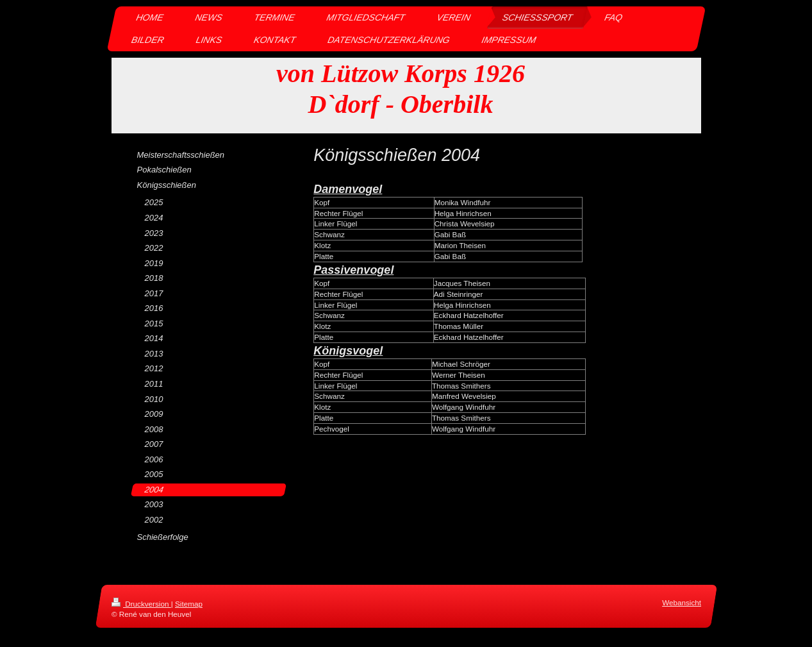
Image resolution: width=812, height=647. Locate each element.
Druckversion (141, 604)
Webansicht (682, 602)
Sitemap (189, 604)
